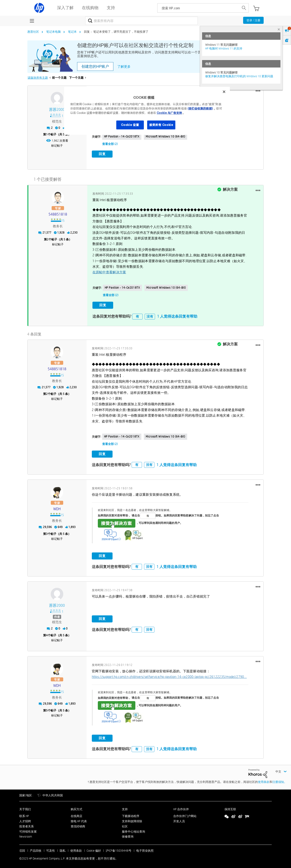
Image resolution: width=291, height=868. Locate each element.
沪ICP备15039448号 (119, 850)
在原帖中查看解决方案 (109, 272)
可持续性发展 (28, 830)
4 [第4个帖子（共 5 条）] (47, 634)
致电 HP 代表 (79, 820)
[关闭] (224, 92)
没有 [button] (150, 315)
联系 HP (24, 815)
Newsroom (26, 835)
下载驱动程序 (131, 815)
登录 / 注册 (253, 20)
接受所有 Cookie (161, 125)
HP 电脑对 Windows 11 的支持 (224, 48)
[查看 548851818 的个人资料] (58, 214)
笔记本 (72, 32)
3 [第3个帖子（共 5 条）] (47, 533)
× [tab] (279, 29)
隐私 (63, 850)
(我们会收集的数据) (200, 108)
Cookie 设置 (130, 125)
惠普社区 (33, 32)
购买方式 (76, 808)
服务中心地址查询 (133, 830)
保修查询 (128, 835)
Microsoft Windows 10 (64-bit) (166, 136)
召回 (22, 850)
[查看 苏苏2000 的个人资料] (57, 110)
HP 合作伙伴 (181, 808)
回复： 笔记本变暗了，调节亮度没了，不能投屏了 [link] (116, 32)
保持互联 (230, 808)
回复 (102, 154)
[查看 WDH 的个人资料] (57, 508)
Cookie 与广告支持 (169, 113)
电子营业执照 (145, 850)
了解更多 (124, 67)
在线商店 (76, 815)
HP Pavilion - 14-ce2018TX (122, 136)
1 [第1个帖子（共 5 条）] (47, 134)
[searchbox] (198, 8)
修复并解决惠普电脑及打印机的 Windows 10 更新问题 (239, 76)
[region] (147, 111)
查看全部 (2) (110, 144)
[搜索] (141, 21)
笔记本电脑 (53, 32)
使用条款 (264, 781)
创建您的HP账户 (95, 66)
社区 (125, 825)
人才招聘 (25, 820)
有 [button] (137, 315)
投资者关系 (27, 825)
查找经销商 (78, 825)
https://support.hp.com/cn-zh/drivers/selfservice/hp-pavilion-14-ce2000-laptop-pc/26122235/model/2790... (169, 676)
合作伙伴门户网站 (185, 815)
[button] (258, 91)
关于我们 (25, 808)
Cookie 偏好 (94, 850)
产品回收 (36, 850)
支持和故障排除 (132, 820)
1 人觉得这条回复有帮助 (177, 315)
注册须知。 (280, 781)
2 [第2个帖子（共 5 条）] (48, 239)
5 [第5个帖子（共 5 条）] (47, 709)
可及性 (51, 850)
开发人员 (179, 820)
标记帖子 (57, 146)
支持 (125, 808)
